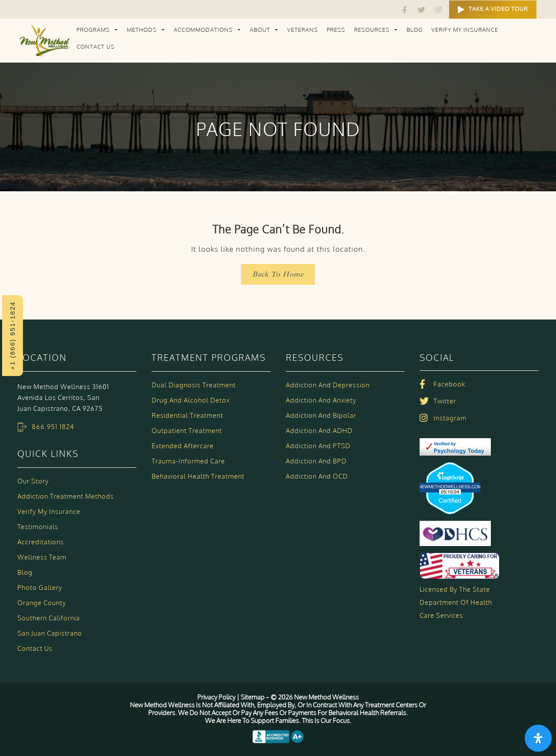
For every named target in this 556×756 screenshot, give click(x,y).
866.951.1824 (53, 427)
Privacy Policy (217, 697)
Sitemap (253, 697)
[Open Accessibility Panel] (538, 738)
